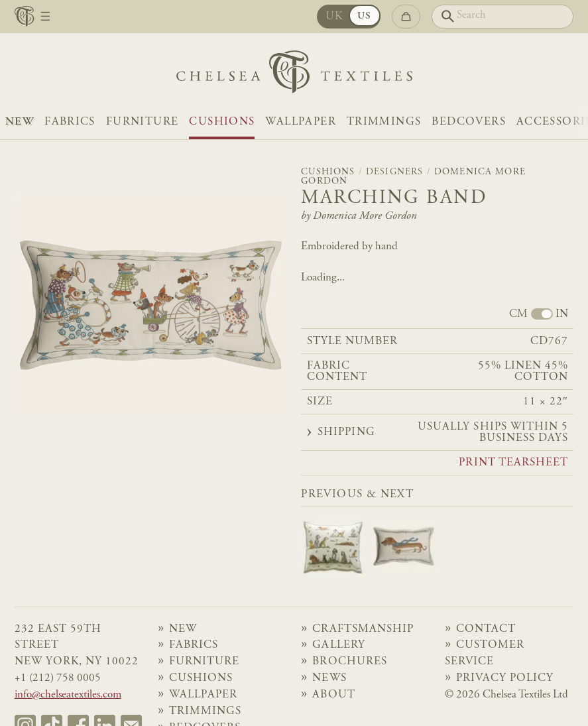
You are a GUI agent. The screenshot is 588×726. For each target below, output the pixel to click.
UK (334, 17)
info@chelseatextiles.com (68, 695)
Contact (486, 630)
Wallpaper (300, 122)
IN (562, 315)
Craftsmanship (363, 630)
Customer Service (485, 654)
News (329, 679)
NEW (20, 122)
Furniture (142, 122)
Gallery (338, 645)
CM (518, 315)
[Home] (294, 75)
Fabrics (70, 122)
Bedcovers (468, 122)
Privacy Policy (505, 679)
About (333, 695)
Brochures (349, 662)
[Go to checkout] (406, 16)
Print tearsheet (513, 463)
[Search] (503, 16)
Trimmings (384, 122)
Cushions (222, 122)
